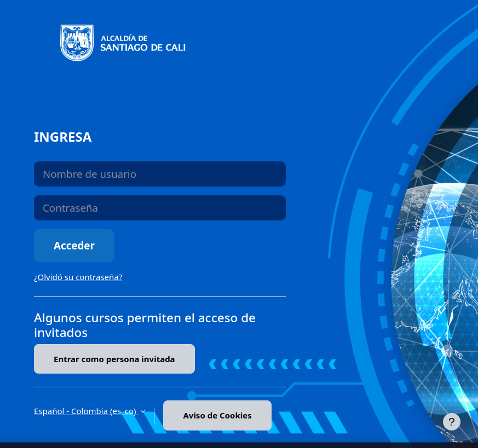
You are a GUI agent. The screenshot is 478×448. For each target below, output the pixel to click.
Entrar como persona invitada (114, 359)
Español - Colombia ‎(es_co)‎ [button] (86, 411)
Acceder (74, 245)
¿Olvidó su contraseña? (78, 277)
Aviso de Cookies (217, 415)
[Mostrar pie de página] (452, 422)
